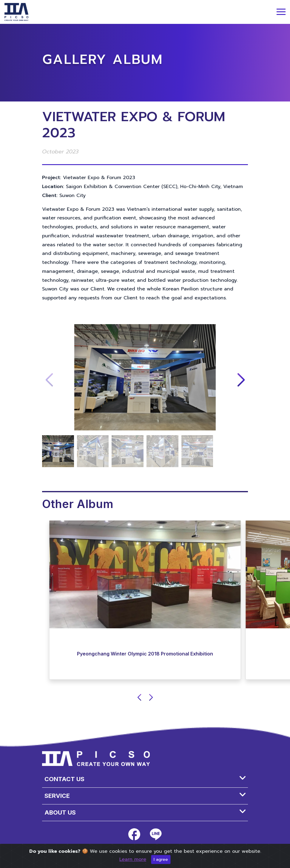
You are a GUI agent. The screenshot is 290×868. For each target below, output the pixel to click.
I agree (161, 859)
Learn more (133, 859)
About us (60, 812)
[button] (241, 380)
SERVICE (57, 796)
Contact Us (64, 779)
